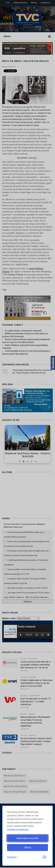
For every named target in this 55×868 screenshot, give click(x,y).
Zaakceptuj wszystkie (27, 838)
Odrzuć (28, 847)
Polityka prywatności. (18, 829)
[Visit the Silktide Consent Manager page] (44, 857)
